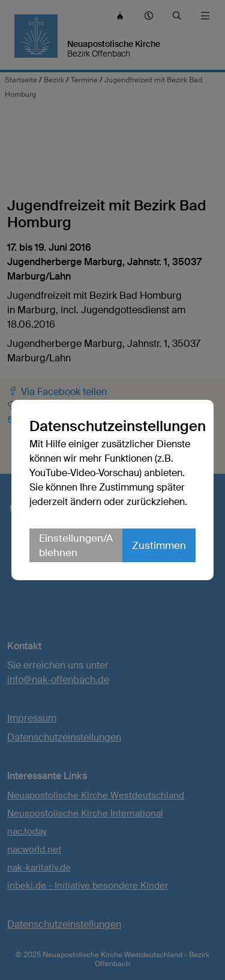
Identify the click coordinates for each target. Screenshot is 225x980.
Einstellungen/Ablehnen (76, 545)
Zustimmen (159, 545)
